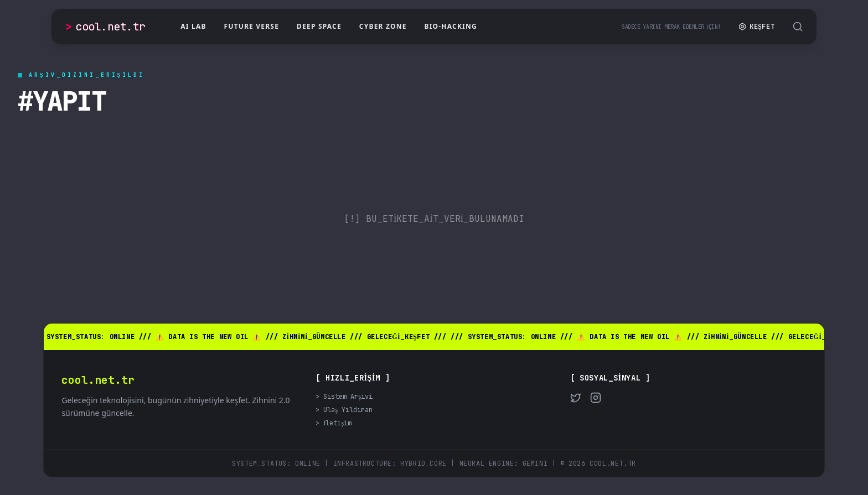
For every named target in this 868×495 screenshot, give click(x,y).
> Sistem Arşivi (344, 397)
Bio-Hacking (451, 26)
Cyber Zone (383, 26)
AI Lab (193, 26)
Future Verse (252, 26)
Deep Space (319, 26)
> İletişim (334, 423)
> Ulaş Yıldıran (344, 410)
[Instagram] (596, 398)
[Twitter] (576, 398)
